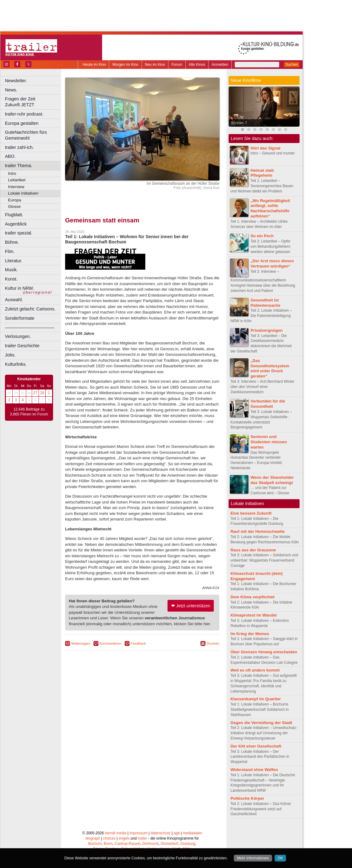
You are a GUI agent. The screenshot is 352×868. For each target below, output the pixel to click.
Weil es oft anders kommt (255, 670)
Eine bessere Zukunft (251, 513)
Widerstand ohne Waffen (254, 770)
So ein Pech (262, 236)
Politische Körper (247, 798)
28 (42, 393)
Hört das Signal (265, 148)
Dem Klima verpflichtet (253, 597)
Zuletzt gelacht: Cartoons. (30, 309)
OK (280, 858)
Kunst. (11, 279)
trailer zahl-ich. (19, 147)
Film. (10, 251)
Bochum (95, 844)
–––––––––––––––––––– (30, 327)
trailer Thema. (19, 166)
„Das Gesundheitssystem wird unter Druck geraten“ (270, 368)
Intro (12, 173)
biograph (93, 838)
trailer (142, 838)
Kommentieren (111, 643)
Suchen (292, 65)
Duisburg (188, 844)
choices (109, 838)
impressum (139, 833)
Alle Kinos (197, 65)
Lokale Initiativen (23, 193)
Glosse (14, 206)
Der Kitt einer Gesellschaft (256, 746)
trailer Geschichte (22, 346)
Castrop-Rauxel (127, 844)
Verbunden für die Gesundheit (268, 404)
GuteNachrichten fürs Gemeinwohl (26, 135)
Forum (177, 65)
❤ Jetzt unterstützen (191, 606)
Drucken (213, 643)
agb (177, 833)
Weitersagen (81, 643)
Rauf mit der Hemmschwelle (258, 531)
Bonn (108, 844)
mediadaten (192, 833)
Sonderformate (20, 318)
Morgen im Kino (125, 65)
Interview (16, 187)
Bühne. (12, 242)
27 (35, 393)
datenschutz (161, 833)
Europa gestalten (22, 123)
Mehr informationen (253, 858)
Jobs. (10, 355)
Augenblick (16, 224)
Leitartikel (17, 180)
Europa (15, 200)
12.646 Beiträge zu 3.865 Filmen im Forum (29, 412)
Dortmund (150, 844)
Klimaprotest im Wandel (254, 615)
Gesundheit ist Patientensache (265, 303)
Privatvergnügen (267, 330)
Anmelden (220, 65)
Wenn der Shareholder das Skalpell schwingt (272, 480)
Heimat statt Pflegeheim (262, 173)
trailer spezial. (19, 233)
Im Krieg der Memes (250, 634)
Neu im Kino (155, 65)
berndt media (116, 833)
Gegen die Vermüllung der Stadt (261, 723)
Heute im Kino (94, 65)
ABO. (10, 156)
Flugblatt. (14, 215)
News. (11, 90)
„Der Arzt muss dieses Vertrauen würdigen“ (272, 263)
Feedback (138, 643)
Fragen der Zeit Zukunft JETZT (33, 102)
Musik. (11, 270)
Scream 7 (239, 123)
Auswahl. (14, 300)
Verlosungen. (18, 336)
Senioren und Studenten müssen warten (269, 442)
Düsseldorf (170, 844)
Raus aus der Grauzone (253, 550)
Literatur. (14, 261)
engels (124, 838)
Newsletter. (16, 81)
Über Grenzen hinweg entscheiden (264, 652)
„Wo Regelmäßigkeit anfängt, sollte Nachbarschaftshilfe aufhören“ (270, 208)
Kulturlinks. (16, 364)
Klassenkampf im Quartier (256, 699)
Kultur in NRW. (19, 288)
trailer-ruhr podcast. (24, 114)
